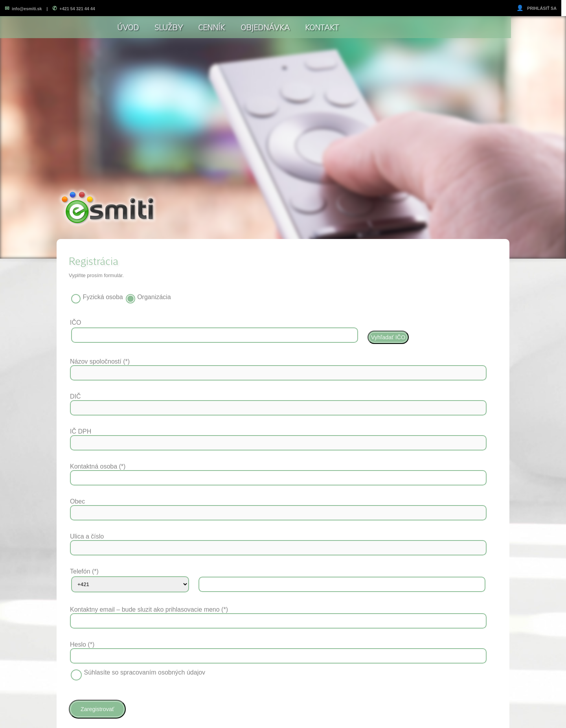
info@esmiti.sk (23, 9)
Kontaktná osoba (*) (98, 466)
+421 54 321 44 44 (74, 9)
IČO (75, 323)
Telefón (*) (84, 571)
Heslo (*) (82, 644)
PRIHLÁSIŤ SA (537, 8)
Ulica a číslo (87, 536)
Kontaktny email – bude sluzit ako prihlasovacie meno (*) (149, 609)
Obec (77, 501)
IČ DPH (81, 431)
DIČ (75, 396)
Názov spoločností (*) (100, 361)
